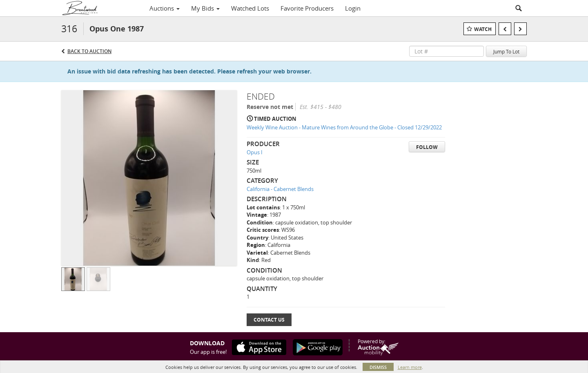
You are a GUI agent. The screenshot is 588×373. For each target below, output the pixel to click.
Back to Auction (89, 51)
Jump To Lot (506, 51)
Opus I (255, 152)
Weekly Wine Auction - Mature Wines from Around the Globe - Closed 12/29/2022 (344, 127)
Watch (483, 29)
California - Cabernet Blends (280, 189)
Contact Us (269, 320)
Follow (427, 147)
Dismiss (378, 367)
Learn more (410, 367)
